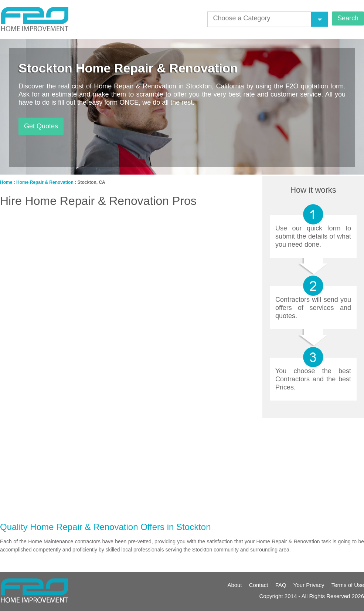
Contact (259, 585)
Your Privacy (309, 585)
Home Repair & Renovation (45, 182)
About (234, 585)
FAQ (281, 585)
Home (6, 182)
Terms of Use (348, 585)
